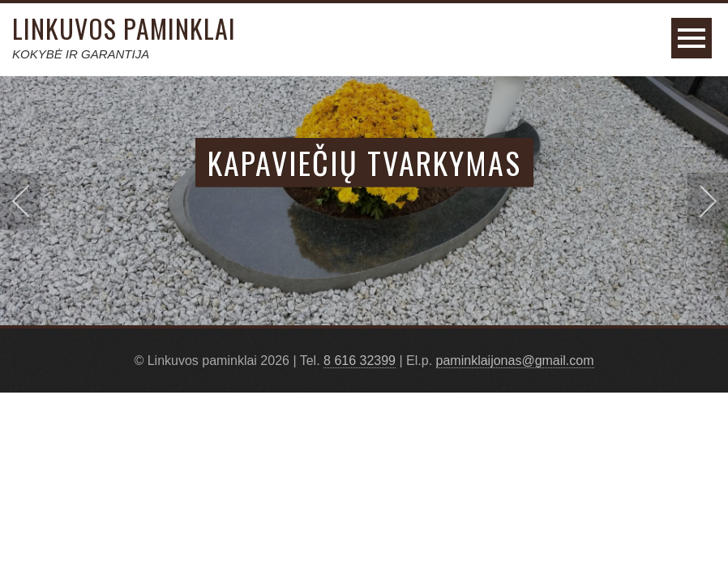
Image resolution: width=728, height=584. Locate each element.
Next (708, 201)
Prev (20, 201)
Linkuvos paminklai (124, 28)
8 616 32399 (360, 361)
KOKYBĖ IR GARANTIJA (81, 54)
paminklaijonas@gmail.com (515, 361)
